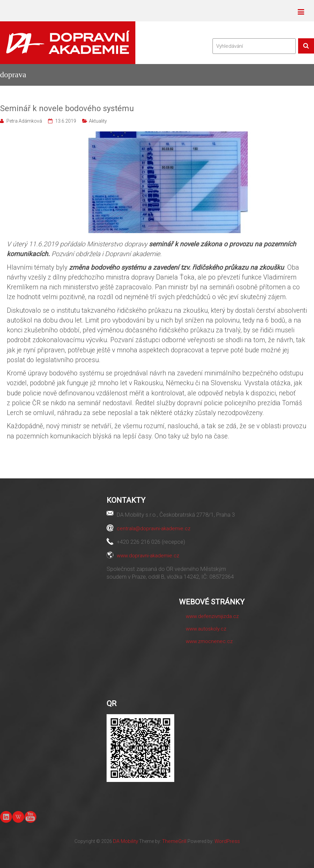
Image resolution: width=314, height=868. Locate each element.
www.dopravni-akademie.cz (148, 556)
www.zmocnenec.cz (209, 641)
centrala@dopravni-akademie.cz (154, 529)
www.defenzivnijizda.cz (212, 616)
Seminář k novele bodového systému (67, 108)
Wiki (18, 817)
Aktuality (98, 121)
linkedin (6, 817)
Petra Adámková (24, 121)
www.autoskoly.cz (206, 629)
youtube (30, 816)
